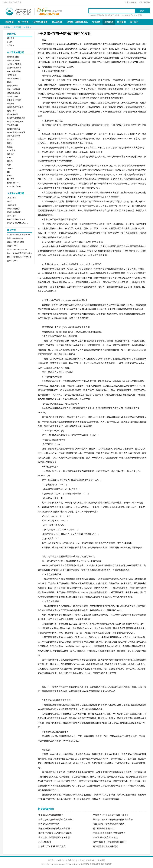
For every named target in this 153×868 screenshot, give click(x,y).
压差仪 (10, 147)
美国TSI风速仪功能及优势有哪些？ (109, 833)
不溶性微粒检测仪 (14, 212)
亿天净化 (18, 11)
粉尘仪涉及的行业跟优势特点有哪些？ (56, 820)
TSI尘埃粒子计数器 (96, 15)
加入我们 (72, 860)
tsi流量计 (11, 104)
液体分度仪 (12, 216)
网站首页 (10, 22)
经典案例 (121, 22)
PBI (9, 172)
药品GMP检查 (45, 842)
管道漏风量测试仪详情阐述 (51, 815)
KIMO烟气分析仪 (14, 186)
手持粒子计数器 (13, 61)
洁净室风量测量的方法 (49, 824)
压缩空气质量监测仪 (15, 122)
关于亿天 (134, 22)
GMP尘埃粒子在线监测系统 (132, 15)
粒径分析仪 (12, 111)
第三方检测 (57, 22)
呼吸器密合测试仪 (14, 100)
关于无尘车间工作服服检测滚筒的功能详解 (113, 820)
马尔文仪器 (12, 75)
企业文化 (81, 860)
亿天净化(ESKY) (14, 183)
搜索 (142, 11)
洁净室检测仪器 (40, 22)
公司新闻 (11, 45)
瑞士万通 (11, 179)
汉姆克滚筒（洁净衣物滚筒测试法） (110, 824)
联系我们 (62, 860)
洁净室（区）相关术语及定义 (52, 847)
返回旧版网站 (144, 2)
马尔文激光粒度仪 (14, 78)
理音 (9, 165)
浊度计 (10, 201)
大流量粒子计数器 (14, 64)
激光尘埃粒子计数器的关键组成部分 (110, 842)
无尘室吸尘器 (13, 125)
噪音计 (10, 143)
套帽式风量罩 (13, 86)
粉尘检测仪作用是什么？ (104, 829)
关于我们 (52, 860)
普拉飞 (10, 161)
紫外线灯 (11, 154)
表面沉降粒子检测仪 (15, 107)
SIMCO (10, 168)
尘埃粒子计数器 (13, 57)
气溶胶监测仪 (13, 96)
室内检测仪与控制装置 (16, 132)
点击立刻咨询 (130, 2)
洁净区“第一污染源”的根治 (105, 838)
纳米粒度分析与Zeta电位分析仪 (18, 223)
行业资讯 (11, 38)
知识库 (26, 27)
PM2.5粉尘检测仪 (14, 71)
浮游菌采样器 (13, 114)
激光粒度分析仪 (13, 93)
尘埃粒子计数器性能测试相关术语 (54, 838)
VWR (9, 158)
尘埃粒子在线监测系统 (77, 22)
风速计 (10, 82)
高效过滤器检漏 (13, 89)
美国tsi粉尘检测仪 (14, 68)
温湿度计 (11, 140)
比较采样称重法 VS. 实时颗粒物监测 (55, 833)
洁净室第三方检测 (112, 15)
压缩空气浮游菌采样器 (16, 118)
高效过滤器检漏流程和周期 (105, 847)
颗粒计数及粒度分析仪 (16, 219)
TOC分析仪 (12, 198)
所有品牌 (96, 22)
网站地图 (101, 860)
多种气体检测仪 (13, 136)
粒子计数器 (23, 22)
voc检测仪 (11, 150)
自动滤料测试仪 (13, 129)
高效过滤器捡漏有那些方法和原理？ (55, 829)
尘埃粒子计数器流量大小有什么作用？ (111, 815)
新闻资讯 (109, 22)
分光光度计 (12, 205)
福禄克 (10, 176)
